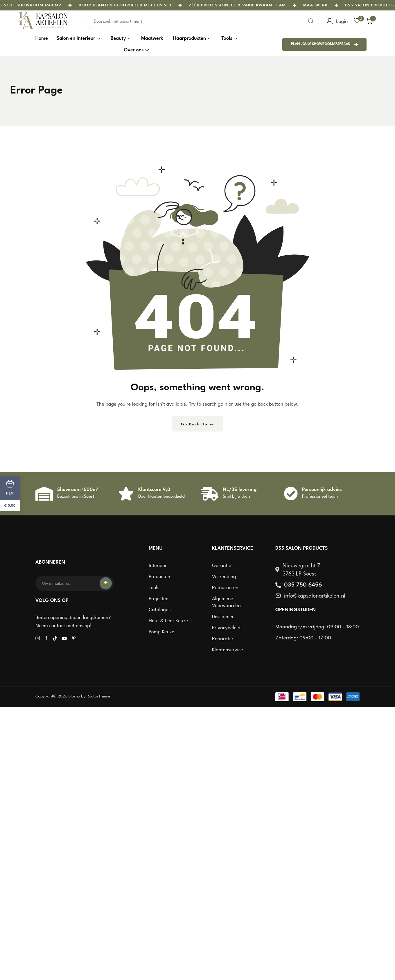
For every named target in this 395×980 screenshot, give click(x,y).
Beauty (121, 38)
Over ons (136, 50)
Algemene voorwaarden (226, 602)
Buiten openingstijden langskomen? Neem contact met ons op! (73, 622)
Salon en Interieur (78, 38)
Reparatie (222, 639)
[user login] (330, 21)
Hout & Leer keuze (168, 621)
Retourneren (225, 588)
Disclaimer (223, 617)
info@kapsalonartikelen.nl (315, 596)
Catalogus (160, 610)
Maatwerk (322, 5)
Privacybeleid (226, 628)
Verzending (224, 577)
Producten (159, 577)
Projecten (159, 599)
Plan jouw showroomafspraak (324, 44)
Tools (229, 38)
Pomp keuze (161, 632)
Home (42, 38)
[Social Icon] (38, 638)
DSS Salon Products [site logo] (70, 549)
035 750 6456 (303, 585)
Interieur (158, 566)
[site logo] (43, 29)
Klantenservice (228, 650)
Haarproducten (192, 38)
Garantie (222, 566)
